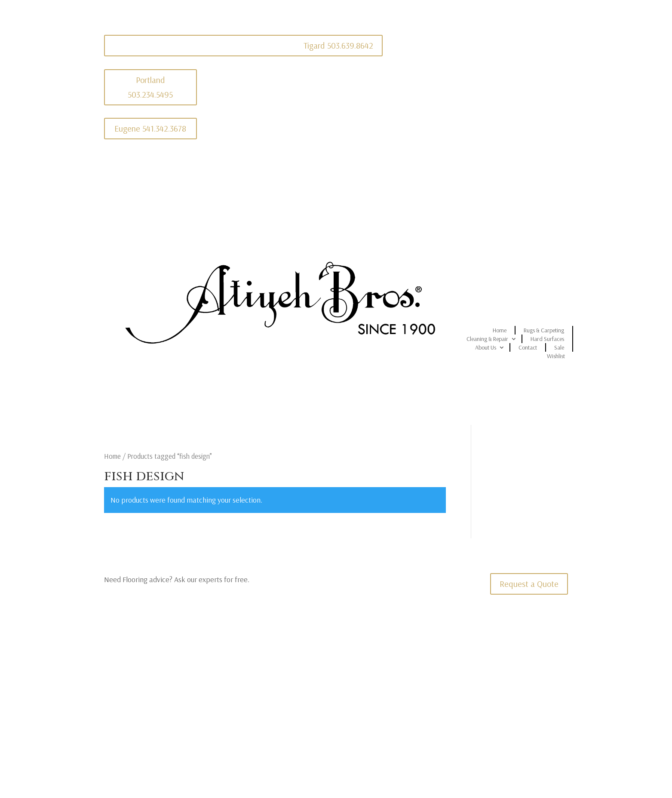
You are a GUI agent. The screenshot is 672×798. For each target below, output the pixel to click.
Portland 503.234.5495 (150, 87)
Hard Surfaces (547, 339)
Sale (559, 347)
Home (500, 330)
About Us (486, 347)
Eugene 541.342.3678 (150, 128)
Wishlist (556, 356)
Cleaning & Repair (487, 339)
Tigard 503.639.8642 (338, 45)
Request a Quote (529, 584)
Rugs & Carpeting (544, 330)
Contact (528, 347)
